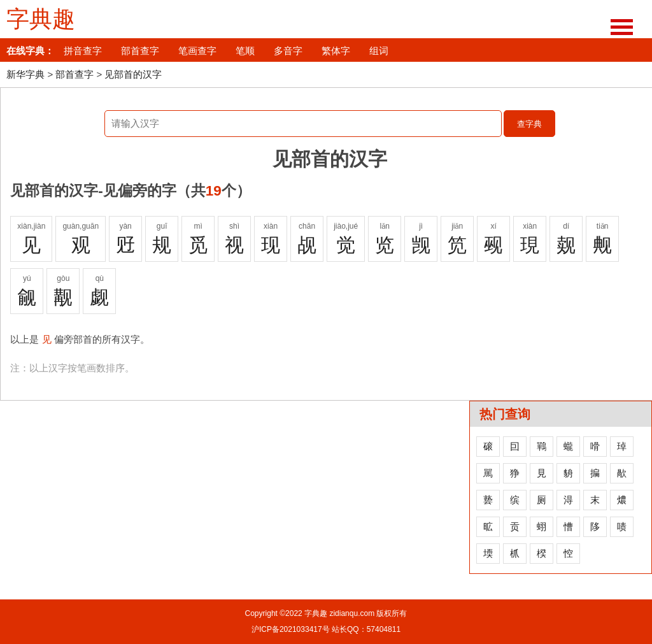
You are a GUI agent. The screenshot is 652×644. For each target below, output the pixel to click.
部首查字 (140, 51)
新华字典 (25, 74)
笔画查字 (197, 51)
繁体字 (336, 51)
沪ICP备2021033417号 (291, 629)
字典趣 (41, 19)
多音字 (288, 51)
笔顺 (245, 51)
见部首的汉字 (133, 74)
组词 (379, 51)
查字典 (529, 124)
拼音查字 (83, 51)
